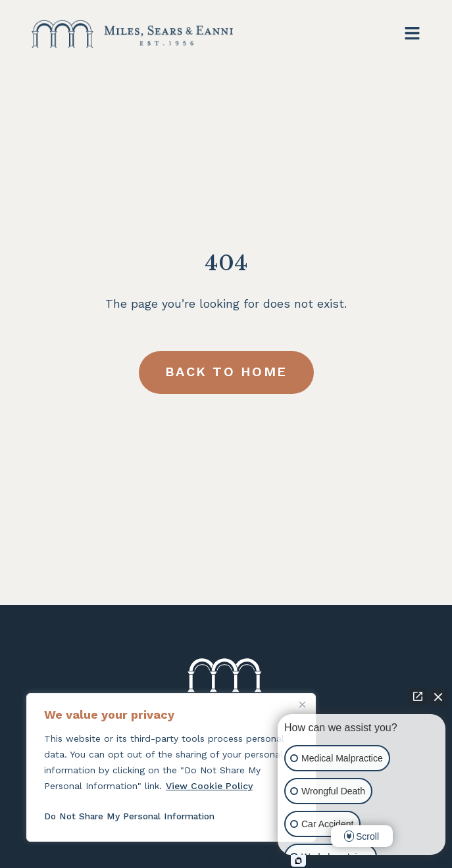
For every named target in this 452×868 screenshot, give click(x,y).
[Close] (302, 704)
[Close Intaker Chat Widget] (438, 696)
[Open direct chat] (418, 696)
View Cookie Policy (209, 786)
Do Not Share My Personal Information (134, 816)
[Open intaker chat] (298, 861)
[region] (171, 767)
